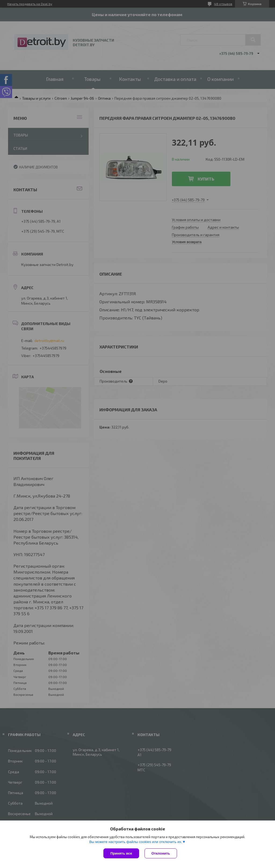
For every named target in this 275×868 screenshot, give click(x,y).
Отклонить (161, 853)
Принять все (121, 853)
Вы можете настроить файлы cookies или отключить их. (136, 842)
